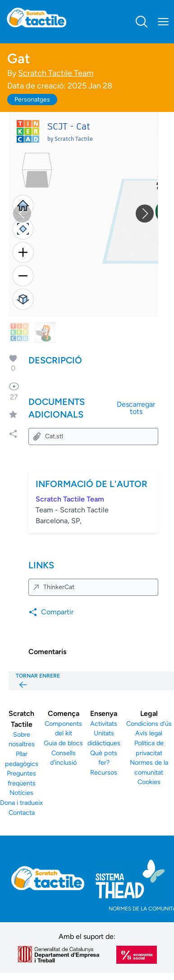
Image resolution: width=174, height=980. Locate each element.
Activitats (104, 724)
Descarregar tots (136, 408)
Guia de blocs (63, 743)
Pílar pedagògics (22, 759)
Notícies (21, 793)
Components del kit (63, 729)
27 (14, 391)
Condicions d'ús (149, 724)
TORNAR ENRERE (38, 681)
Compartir (51, 612)
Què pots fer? (104, 758)
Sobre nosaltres (22, 739)
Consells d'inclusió (63, 758)
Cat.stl (48, 437)
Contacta (22, 813)
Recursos (104, 772)
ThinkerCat (53, 587)
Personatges (32, 100)
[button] (145, 214)
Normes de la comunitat (149, 767)
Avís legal (149, 733)
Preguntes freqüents (21, 778)
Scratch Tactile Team (56, 73)
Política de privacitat (149, 748)
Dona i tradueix (21, 803)
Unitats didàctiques (104, 738)
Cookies (149, 782)
